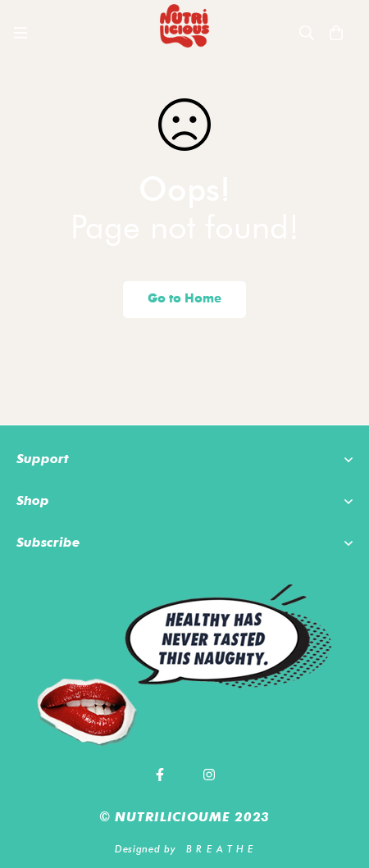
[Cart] (336, 33)
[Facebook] (160, 775)
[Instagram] (209, 775)
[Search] (307, 33)
